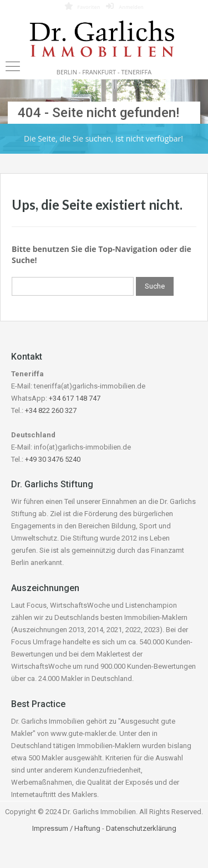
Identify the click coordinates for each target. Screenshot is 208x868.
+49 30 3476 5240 (53, 459)
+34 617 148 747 (75, 398)
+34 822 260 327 (51, 410)
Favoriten (82, 6)
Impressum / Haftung (66, 828)
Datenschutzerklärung (141, 828)
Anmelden (125, 6)
